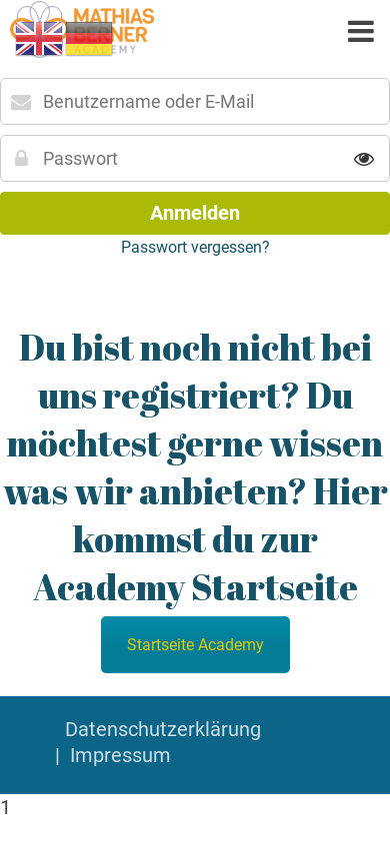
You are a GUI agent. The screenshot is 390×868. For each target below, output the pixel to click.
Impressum (120, 755)
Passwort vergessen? (195, 247)
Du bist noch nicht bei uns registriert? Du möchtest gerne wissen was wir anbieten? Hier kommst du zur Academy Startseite (195, 466)
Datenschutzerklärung (163, 729)
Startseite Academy (195, 645)
